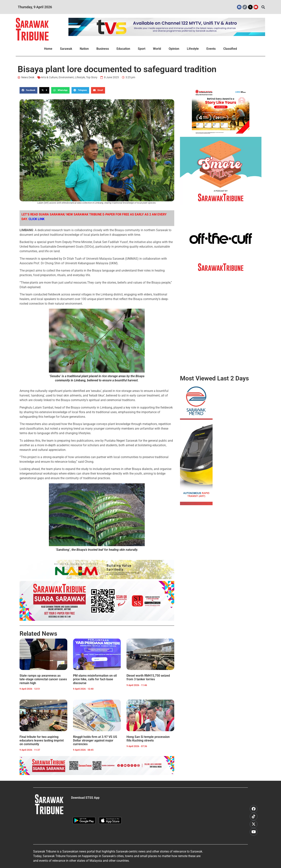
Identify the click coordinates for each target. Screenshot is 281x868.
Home (48, 49)
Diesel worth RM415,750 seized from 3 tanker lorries (148, 677)
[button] (263, 7)
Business (103, 49)
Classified (230, 49)
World (157, 49)
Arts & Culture (49, 77)
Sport (142, 49)
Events (211, 49)
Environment (66, 77)
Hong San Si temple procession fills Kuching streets (148, 739)
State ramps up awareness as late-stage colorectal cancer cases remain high (43, 679)
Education (123, 49)
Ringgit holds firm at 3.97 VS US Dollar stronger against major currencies (95, 740)
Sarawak (66, 49)
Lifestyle (193, 49)
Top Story (92, 77)
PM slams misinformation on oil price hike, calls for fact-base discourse (95, 679)
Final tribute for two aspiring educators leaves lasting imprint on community (42, 740)
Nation (84, 49)
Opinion (174, 49)
